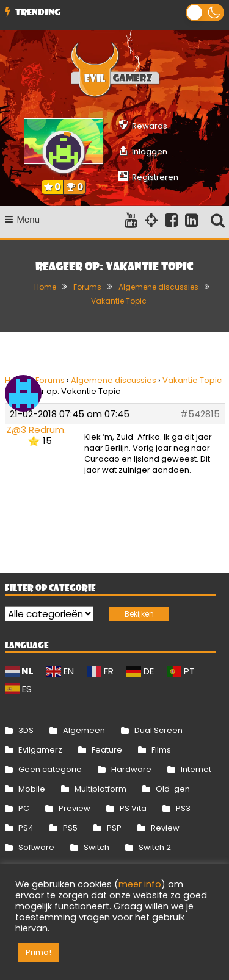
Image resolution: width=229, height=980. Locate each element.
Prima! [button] (38, 952)
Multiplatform (100, 789)
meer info (140, 884)
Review (165, 828)
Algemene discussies (114, 380)
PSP (114, 828)
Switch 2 (155, 847)
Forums (50, 380)
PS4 (26, 828)
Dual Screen (158, 730)
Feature (107, 750)
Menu (23, 219)
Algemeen (84, 730)
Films (161, 750)
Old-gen (173, 789)
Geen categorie (50, 769)
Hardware (131, 769)
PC (24, 808)
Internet (196, 769)
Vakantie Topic (192, 380)
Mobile (32, 789)
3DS (26, 730)
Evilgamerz (40, 750)
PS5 (70, 828)
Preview (75, 808)
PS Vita (133, 808)
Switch (96, 847)
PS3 (183, 808)
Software (36, 847)
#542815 (200, 414)
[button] (205, 13)
